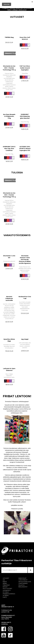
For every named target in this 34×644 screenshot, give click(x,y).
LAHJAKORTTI (7, 590)
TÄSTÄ (7, 619)
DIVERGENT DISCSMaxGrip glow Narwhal (25, 116)
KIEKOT (5, 582)
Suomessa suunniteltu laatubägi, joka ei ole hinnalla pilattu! (9, 346)
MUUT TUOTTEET (7, 589)
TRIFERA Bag (9, 37)
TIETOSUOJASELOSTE (25, 582)
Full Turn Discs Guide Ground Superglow (25, 68)
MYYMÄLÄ (6, 592)
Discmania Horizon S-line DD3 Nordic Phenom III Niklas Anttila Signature (25, 260)
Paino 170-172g (25, 122)
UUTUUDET (17, 17)
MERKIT (5, 583)
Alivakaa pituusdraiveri (9, 261)
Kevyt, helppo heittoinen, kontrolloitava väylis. (9, 376)
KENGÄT (5, 587)
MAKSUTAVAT (22, 578)
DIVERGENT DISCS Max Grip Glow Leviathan (9, 149)
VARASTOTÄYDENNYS (17, 235)
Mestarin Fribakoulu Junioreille (9, 298)
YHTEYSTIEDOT (23, 580)
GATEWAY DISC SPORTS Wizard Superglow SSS (25, 149)
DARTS (5, 597)
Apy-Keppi (25, 339)
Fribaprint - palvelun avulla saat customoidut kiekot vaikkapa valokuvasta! (17, 9)
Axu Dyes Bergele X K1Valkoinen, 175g (9, 116)
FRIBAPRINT (6, 585)
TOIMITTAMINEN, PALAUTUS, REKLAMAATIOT (23, 585)
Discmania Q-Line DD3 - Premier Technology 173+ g (9, 68)
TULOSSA (17, 172)
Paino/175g (25, 73)
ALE (4, 580)
